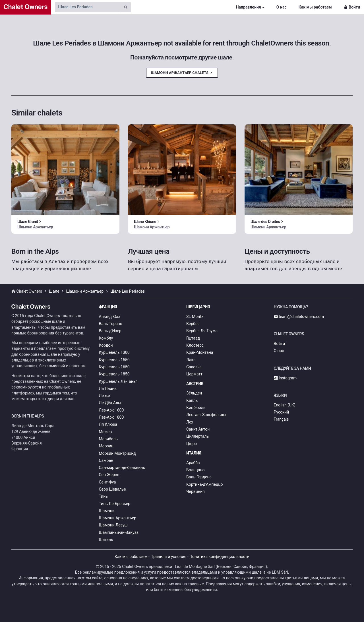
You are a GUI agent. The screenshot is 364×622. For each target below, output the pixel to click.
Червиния (196, 491)
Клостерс (195, 345)
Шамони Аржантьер (118, 518)
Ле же (105, 396)
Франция (108, 307)
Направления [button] (249, 7)
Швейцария (198, 307)
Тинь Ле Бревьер (115, 504)
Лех (190, 422)
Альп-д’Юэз (110, 317)
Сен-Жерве (109, 475)
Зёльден (194, 393)
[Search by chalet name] (88, 7)
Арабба (193, 463)
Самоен (106, 460)
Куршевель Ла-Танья (118, 381)
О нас (282, 7)
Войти (352, 7)
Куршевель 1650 (114, 367)
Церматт (194, 374)
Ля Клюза (108, 424)
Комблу (106, 338)
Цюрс (192, 444)
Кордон (106, 345)
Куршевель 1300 (114, 352)
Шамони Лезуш (113, 525)
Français (281, 419)
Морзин (106, 446)
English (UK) (285, 405)
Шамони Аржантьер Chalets (182, 73)
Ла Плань (108, 389)
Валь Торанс (111, 324)
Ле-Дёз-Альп (111, 403)
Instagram (285, 378)
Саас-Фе (194, 367)
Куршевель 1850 (114, 374)
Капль (192, 400)
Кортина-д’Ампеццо (205, 484)
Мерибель (108, 439)
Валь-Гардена (199, 477)
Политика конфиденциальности (219, 557)
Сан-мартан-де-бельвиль (122, 468)
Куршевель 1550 (114, 360)
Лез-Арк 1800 (111, 417)
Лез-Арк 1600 (111, 410)
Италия (194, 453)
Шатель (106, 540)
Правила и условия (168, 557)
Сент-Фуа (107, 482)
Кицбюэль (196, 408)
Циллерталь (197, 436)
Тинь (103, 496)
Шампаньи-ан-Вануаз (119, 532)
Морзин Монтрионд (117, 453)
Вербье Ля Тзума (202, 331)
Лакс (191, 360)
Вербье (193, 324)
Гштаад (193, 338)
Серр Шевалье (112, 489)
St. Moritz (195, 317)
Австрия (195, 384)
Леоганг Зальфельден (207, 415)
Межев (106, 432)
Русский (282, 412)
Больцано (195, 470)
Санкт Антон (198, 429)
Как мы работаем (315, 7)
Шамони (107, 511)
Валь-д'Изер (110, 331)
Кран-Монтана (200, 352)
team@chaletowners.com (299, 317)
